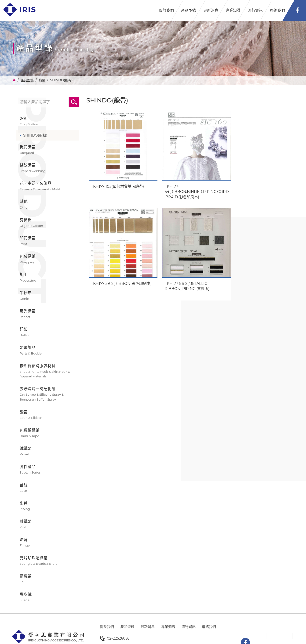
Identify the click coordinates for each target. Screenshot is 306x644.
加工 (48, 277)
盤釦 (48, 121)
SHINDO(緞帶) (61, 80)
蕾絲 (48, 488)
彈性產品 (48, 470)
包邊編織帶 (48, 433)
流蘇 (48, 543)
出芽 (48, 506)
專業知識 (233, 10)
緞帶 (42, 80)
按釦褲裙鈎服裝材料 (48, 371)
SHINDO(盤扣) (35, 135)
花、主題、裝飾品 (48, 186)
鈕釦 (48, 332)
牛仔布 (48, 296)
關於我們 (166, 10)
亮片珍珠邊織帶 (48, 561)
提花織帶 (48, 150)
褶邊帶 (48, 579)
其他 (48, 204)
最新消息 (211, 10)
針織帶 (48, 524)
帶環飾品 (48, 350)
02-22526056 (118, 638)
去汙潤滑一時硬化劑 (48, 394)
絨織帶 (48, 451)
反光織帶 (48, 314)
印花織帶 (48, 241)
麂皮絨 (48, 597)
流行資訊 (255, 10)
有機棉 (48, 223)
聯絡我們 (277, 10)
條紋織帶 (48, 168)
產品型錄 (189, 10)
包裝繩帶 (48, 259)
